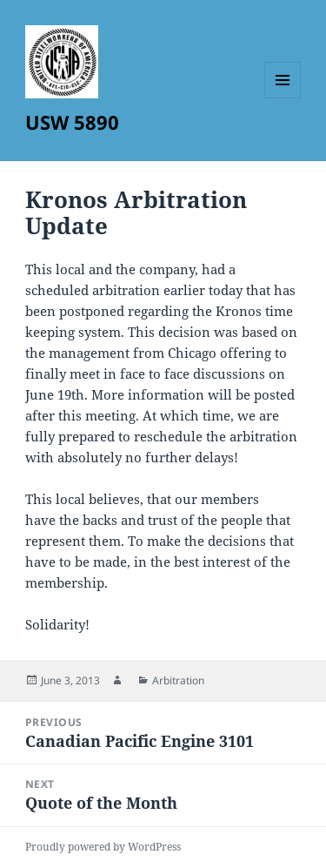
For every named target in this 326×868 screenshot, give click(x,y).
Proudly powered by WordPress (103, 847)
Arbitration (178, 680)
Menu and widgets (283, 98)
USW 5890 (72, 122)
